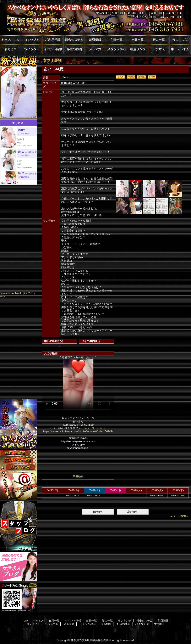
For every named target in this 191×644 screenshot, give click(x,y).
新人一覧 (159, 40)
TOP (25, 621)
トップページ (11, 40)
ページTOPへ (181, 516)
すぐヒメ (11, 49)
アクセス (159, 49)
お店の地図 (123, 624)
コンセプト (32, 40)
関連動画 (78, 476)
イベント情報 (53, 49)
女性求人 (159, 624)
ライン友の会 (88, 624)
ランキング (180, 40)
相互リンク (138, 49)
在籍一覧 (116, 40)
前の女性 (98, 512)
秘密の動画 (74, 49)
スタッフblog (116, 49)
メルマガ (95, 49)
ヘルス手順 (52, 624)
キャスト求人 (180, 49)
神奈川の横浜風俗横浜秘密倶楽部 (91, 640)
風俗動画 (106, 624)
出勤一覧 (138, 40)
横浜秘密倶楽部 (95, 19)
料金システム (74, 40)
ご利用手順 (53, 40)
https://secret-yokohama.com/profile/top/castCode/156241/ (78, 431)
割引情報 (95, 40)
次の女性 (133, 512)
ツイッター (32, 49)
